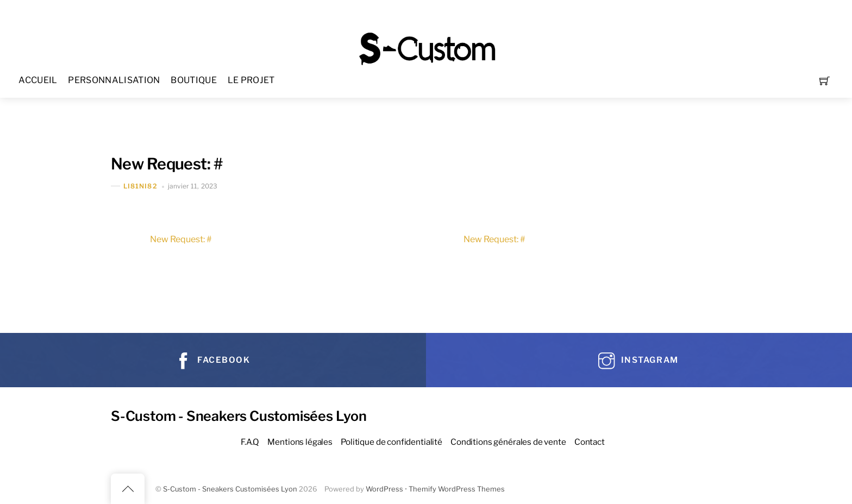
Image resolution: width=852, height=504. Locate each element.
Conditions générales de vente (508, 442)
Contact (590, 442)
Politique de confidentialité (391, 442)
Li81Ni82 (140, 186)
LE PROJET (251, 80)
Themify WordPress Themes (457, 489)
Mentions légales (300, 442)
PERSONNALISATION (114, 80)
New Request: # (167, 164)
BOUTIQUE (194, 80)
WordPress (384, 489)
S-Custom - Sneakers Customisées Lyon (230, 489)
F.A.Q (250, 442)
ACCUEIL (38, 80)
